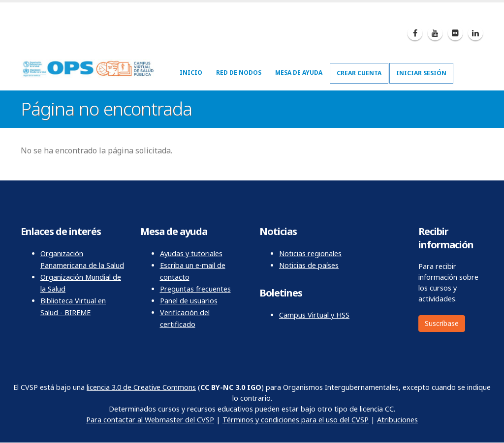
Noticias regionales (310, 253)
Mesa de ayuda (299, 73)
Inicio (191, 73)
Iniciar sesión (421, 73)
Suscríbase (442, 323)
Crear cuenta (359, 73)
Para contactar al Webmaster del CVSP (150, 420)
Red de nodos (239, 73)
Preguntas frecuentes (195, 289)
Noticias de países (309, 265)
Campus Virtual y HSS (314, 315)
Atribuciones (397, 420)
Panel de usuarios (189, 301)
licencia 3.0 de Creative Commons (141, 387)
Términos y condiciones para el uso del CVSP (296, 420)
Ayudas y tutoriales (191, 253)
